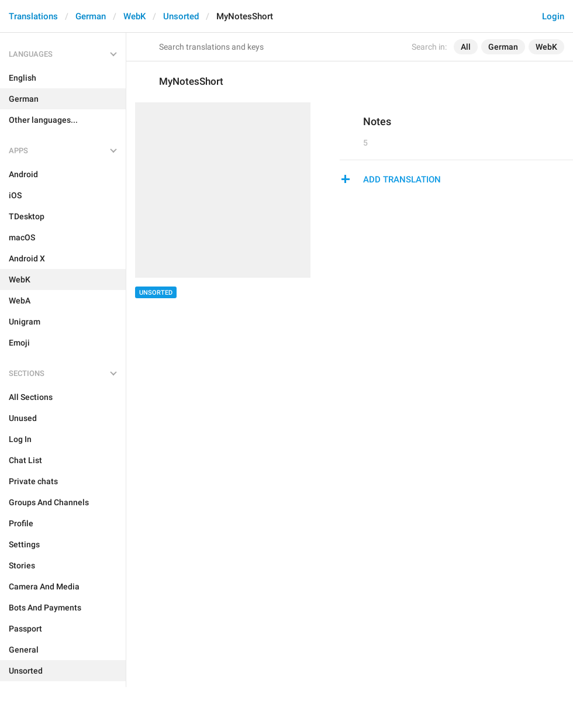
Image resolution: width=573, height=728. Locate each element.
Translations (33, 16)
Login (553, 16)
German (91, 16)
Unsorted (181, 16)
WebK (134, 16)
